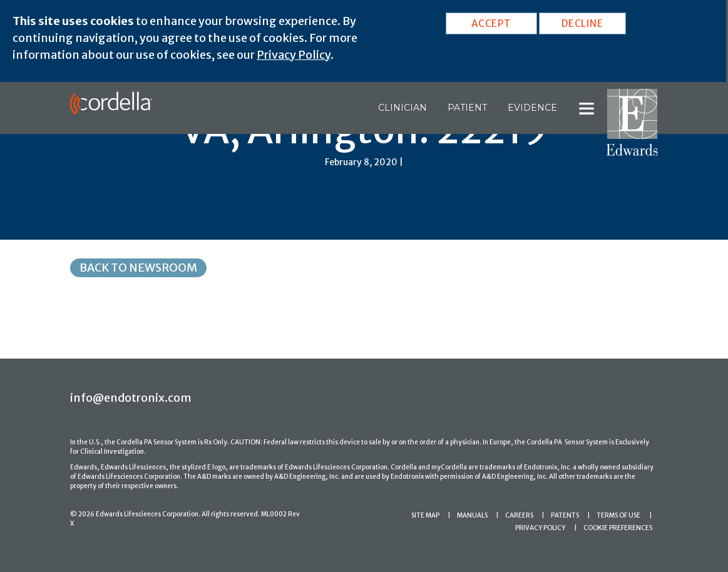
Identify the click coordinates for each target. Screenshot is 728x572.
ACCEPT (491, 23)
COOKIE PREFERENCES (618, 528)
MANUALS (472, 515)
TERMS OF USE (618, 515)
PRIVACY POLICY (540, 528)
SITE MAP (425, 515)
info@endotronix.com (131, 398)
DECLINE (582, 23)
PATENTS (565, 515)
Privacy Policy (294, 55)
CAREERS (519, 515)
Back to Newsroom (138, 268)
